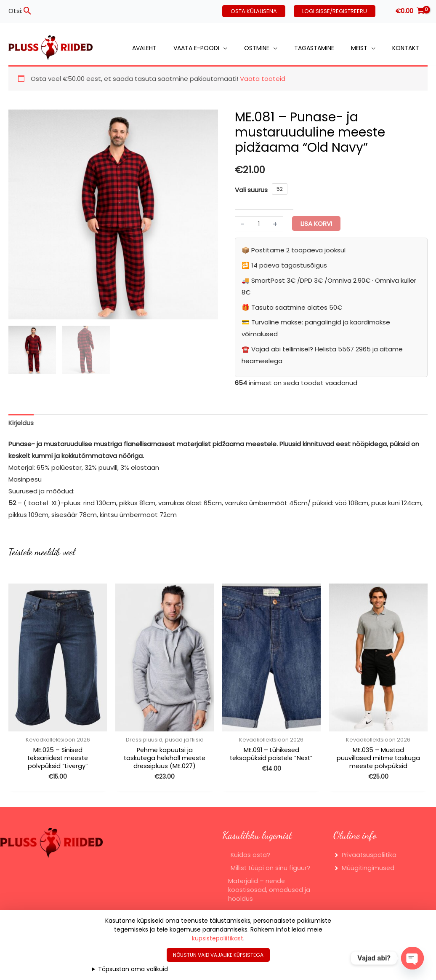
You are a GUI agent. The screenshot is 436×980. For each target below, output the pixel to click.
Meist (359, 48)
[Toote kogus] (259, 224)
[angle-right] (366, 864)
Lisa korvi (316, 224)
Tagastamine (314, 48)
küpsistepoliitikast (218, 938)
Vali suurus (251, 190)
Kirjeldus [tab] (21, 423)
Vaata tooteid (263, 79)
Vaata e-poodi (196, 48)
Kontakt (406, 48)
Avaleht (144, 48)
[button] (28, 11)
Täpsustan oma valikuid (133, 969)
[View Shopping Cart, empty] (410, 11)
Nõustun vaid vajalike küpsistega (218, 955)
